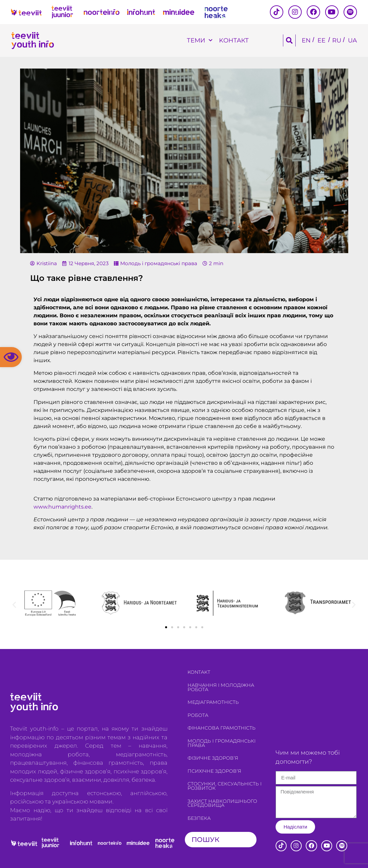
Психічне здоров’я (214, 771)
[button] (11, 357)
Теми (200, 41)
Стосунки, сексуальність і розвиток (225, 786)
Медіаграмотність (213, 702)
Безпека (199, 818)
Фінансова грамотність (222, 728)
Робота (198, 715)
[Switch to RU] (337, 41)
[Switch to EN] (306, 41)
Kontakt (199, 672)
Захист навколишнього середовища (222, 803)
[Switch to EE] (321, 41)
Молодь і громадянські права (159, 263)
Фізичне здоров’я (213, 758)
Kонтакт (234, 40)
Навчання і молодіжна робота (221, 687)
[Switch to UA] (352, 41)
